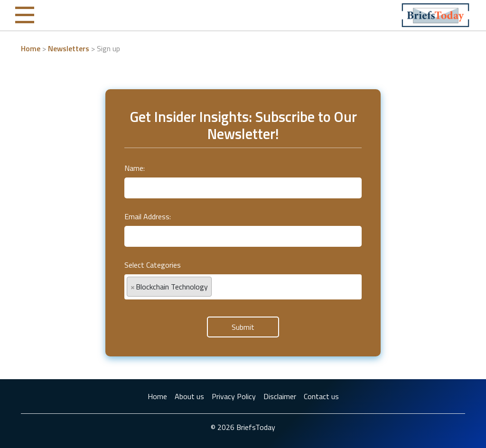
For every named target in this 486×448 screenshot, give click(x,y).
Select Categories (153, 265)
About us (189, 396)
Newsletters (69, 48)
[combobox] (243, 287)
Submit (243, 327)
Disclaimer (280, 396)
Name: (135, 168)
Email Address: (148, 216)
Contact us (321, 396)
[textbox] (217, 282)
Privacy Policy (234, 396)
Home (31, 48)
